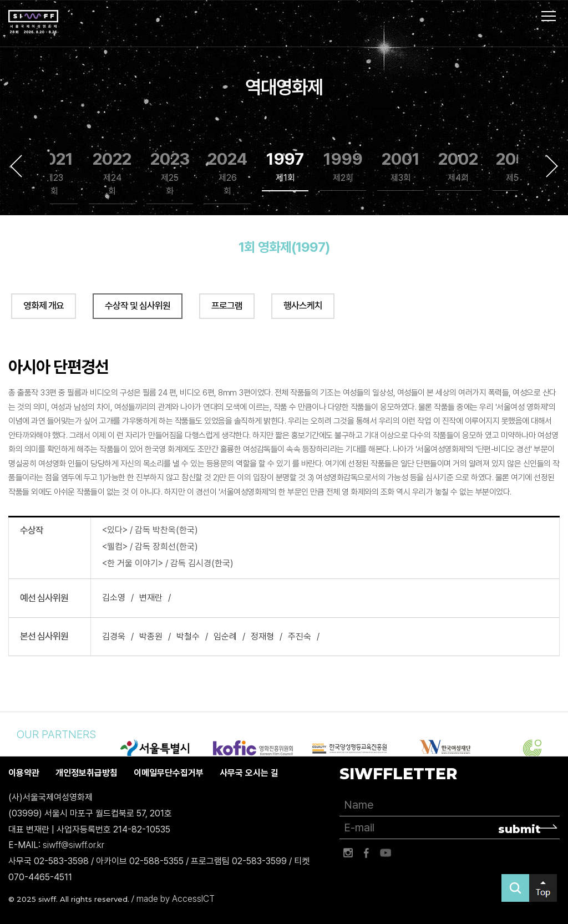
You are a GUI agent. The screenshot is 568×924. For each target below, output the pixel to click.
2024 (227, 173)
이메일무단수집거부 (169, 773)
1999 (343, 167)
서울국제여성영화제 (33, 22)
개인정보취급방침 (87, 773)
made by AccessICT (176, 899)
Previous (16, 166)
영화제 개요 (44, 306)
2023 (170, 173)
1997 (285, 167)
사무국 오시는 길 (249, 773)
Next (552, 166)
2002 (458, 167)
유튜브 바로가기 (386, 853)
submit (519, 829)
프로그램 (227, 306)
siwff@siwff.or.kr (73, 846)
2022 (112, 173)
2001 (401, 167)
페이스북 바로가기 (367, 853)
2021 (55, 173)
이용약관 (24, 773)
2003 (516, 167)
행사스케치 (303, 306)
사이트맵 (549, 16)
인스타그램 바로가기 (348, 853)
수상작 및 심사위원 (138, 306)
